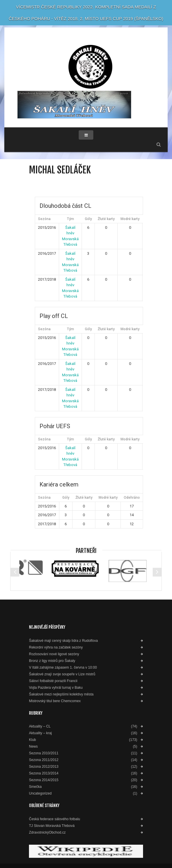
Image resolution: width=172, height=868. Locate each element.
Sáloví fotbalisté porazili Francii (53, 681)
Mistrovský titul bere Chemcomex (55, 701)
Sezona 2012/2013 (44, 767)
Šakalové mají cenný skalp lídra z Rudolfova (63, 641)
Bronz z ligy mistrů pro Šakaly (52, 661)
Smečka (35, 787)
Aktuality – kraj (40, 733)
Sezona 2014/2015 (44, 780)
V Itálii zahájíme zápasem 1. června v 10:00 (63, 668)
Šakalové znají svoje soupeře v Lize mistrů (62, 674)
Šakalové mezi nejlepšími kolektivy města (61, 694)
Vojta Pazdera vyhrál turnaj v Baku (56, 688)
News (33, 747)
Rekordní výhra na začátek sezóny (56, 648)
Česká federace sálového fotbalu (55, 819)
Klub (32, 740)
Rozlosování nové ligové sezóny (54, 654)
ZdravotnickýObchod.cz (47, 833)
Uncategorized (40, 794)
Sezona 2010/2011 (44, 753)
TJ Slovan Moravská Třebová (52, 826)
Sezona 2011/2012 (44, 760)
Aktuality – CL (40, 726)
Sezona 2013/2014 (44, 773)
